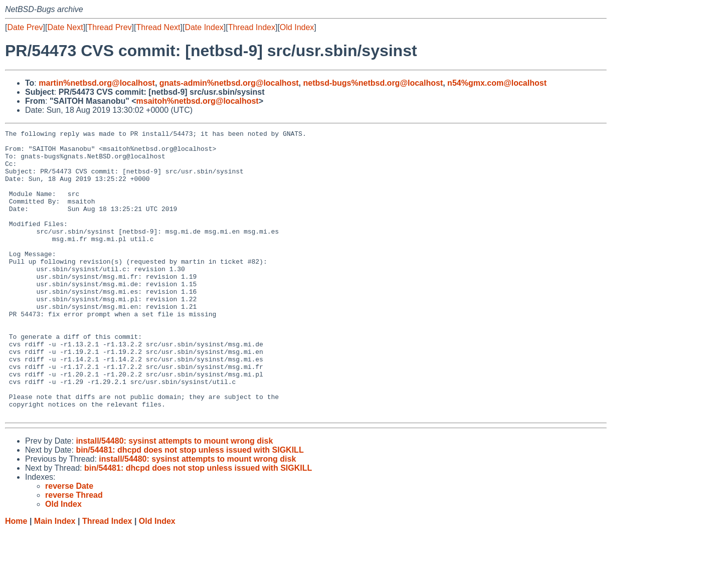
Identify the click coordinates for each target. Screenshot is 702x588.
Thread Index (252, 27)
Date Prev (25, 27)
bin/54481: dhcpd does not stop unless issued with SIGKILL (190, 507)
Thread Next (158, 27)
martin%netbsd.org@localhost (97, 83)
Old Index (297, 27)
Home (16, 578)
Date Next (65, 27)
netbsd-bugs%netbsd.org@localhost (373, 83)
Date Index (204, 27)
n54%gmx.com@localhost (497, 83)
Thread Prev (110, 27)
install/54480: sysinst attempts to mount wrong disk (174, 498)
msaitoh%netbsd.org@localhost (198, 101)
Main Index (55, 578)
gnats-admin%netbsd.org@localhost (229, 83)
